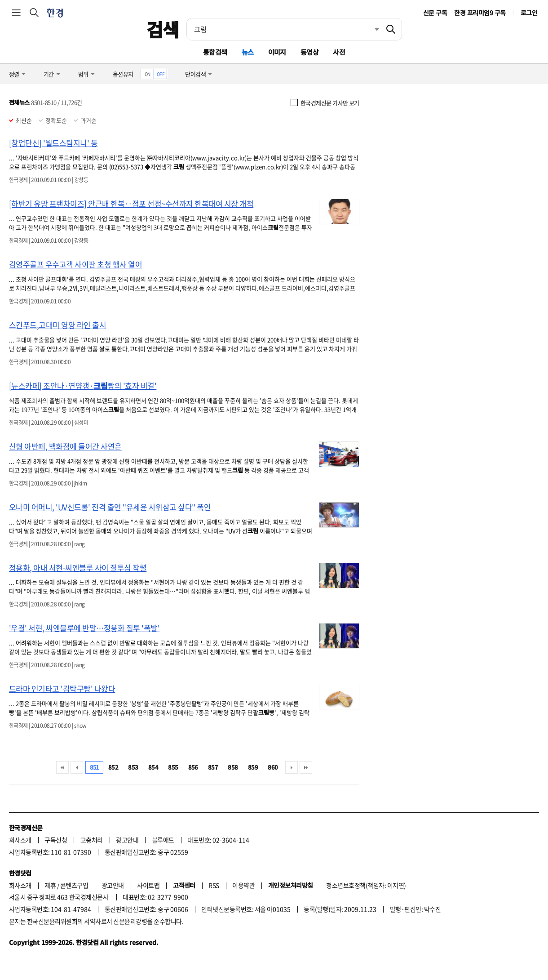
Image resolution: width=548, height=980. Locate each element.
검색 (163, 29)
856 (193, 767)
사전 (339, 52)
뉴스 (248, 52)
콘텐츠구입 (74, 885)
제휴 (50, 885)
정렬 (14, 74)
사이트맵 (148, 885)
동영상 (309, 52)
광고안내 (127, 840)
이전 (77, 767)
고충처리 (92, 840)
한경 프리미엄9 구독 (480, 13)
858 (233, 767)
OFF (161, 74)
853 (133, 767)
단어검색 (195, 74)
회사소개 (20, 840)
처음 (62, 767)
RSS (214, 885)
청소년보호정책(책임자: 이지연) (366, 885)
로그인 (529, 13)
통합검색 (215, 52)
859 (253, 767)
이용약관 (243, 885)
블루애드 (163, 840)
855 (173, 767)
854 (153, 767)
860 (273, 767)
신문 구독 (435, 13)
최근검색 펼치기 (370, 29)
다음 (292, 767)
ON (148, 74)
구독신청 (56, 840)
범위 (83, 74)
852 (113, 767)
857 (213, 767)
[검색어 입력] (283, 29)
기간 (49, 74)
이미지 (277, 52)
